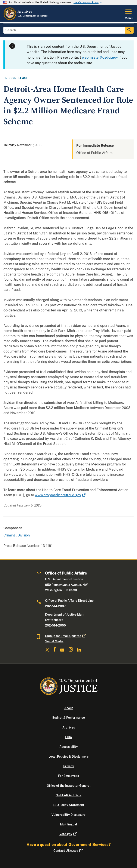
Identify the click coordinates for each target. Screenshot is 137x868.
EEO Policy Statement (68, 805)
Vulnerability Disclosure (68, 815)
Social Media (54, 641)
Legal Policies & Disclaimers (68, 757)
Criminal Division (17, 535)
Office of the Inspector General (69, 786)
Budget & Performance (69, 718)
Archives (69, 727)
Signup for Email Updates (66, 636)
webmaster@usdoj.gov (100, 57)
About (69, 708)
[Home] (26, 19)
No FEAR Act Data (68, 795)
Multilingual (68, 824)
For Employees (68, 776)
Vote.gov (68, 834)
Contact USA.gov (68, 851)
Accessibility (69, 747)
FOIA (69, 737)
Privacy (69, 766)
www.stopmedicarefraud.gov (61, 495)
